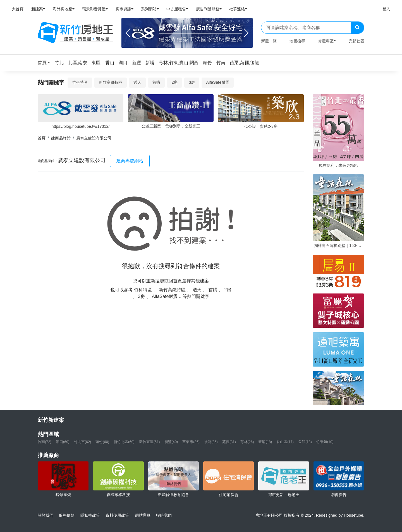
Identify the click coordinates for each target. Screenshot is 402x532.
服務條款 (67, 515)
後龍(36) (211, 442)
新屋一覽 (269, 41)
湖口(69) (63, 442)
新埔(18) (265, 442)
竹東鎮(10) (325, 442)
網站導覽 (143, 515)
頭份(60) (102, 442)
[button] (46, 63)
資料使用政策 (117, 515)
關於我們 (46, 515)
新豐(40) (171, 442)
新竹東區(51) (149, 442)
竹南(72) (45, 442)
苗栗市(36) (191, 442)
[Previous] (128, 33)
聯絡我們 (164, 515)
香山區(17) (285, 442)
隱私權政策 (90, 515)
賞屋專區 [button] (326, 41)
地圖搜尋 (297, 41)
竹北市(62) (83, 442)
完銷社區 (356, 41)
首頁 (42, 138)
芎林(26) (247, 442)
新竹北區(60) (124, 442)
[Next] (246, 33)
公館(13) (305, 442)
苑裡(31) (229, 442)
